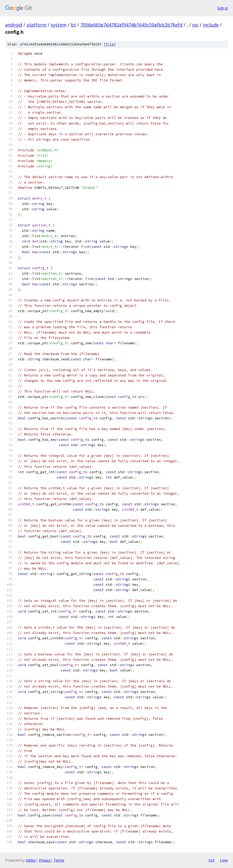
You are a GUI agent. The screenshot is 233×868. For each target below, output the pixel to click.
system (59, 25)
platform (36, 25)
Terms (59, 860)
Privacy (45, 860)
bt (73, 25)
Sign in (223, 8)
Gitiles (31, 860)
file (110, 44)
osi (195, 25)
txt (212, 860)
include (211, 25)
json (224, 860)
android (14, 25)
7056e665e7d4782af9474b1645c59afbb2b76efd (131, 25)
